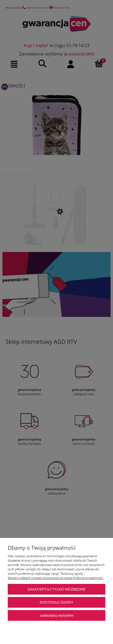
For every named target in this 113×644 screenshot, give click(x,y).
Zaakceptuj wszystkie (56, 615)
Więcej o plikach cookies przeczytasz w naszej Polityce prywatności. (56, 578)
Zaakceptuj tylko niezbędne (57, 589)
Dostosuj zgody (56, 602)
